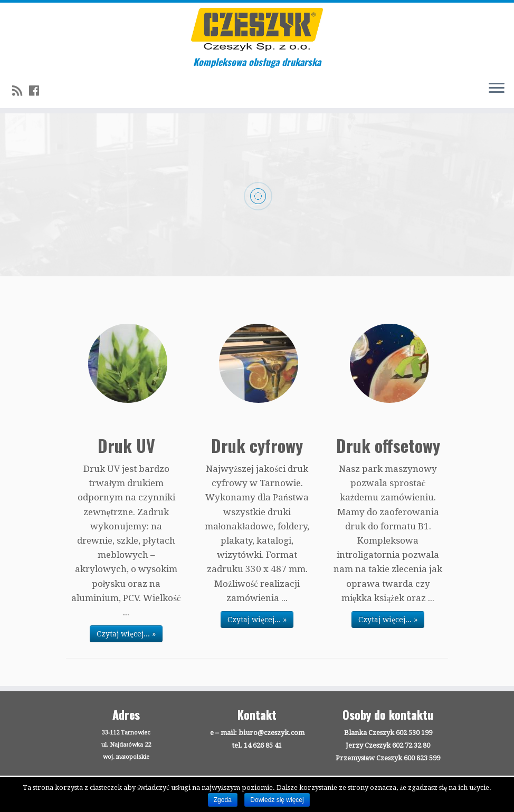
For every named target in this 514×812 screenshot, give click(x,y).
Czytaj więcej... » (126, 634)
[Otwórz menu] (497, 89)
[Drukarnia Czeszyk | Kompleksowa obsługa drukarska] (257, 30)
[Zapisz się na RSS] (21, 91)
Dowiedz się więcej (277, 800)
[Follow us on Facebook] (37, 91)
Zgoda (223, 800)
